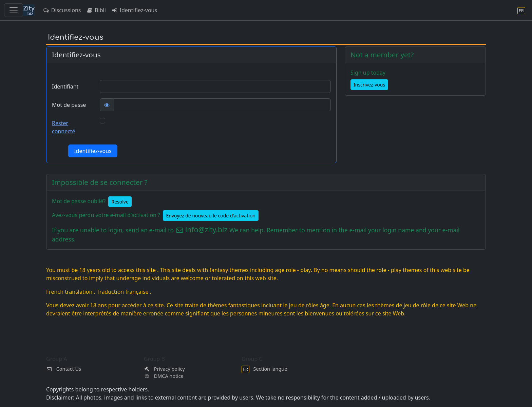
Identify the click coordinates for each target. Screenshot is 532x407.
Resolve (120, 202)
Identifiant (65, 86)
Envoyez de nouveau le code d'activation (211, 216)
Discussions (62, 10)
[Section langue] (521, 10)
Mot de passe (69, 105)
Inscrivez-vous (369, 85)
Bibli (96, 10)
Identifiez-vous (134, 10)
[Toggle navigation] (14, 10)
